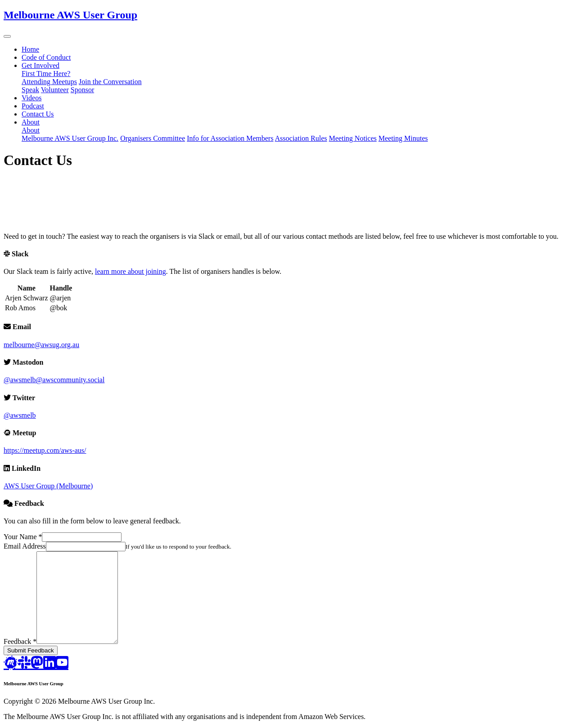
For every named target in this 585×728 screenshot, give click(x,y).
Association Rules (301, 138)
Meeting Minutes (403, 138)
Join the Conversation (110, 82)
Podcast (33, 106)
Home (30, 49)
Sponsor (82, 90)
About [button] (31, 122)
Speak (30, 90)
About (31, 130)
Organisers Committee (153, 138)
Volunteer (55, 90)
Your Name (23, 537)
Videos (31, 98)
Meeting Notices (353, 138)
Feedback (20, 641)
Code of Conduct (46, 57)
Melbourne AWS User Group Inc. (70, 138)
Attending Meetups (49, 82)
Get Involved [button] (40, 65)
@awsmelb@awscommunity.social (54, 380)
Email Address (25, 546)
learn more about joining (130, 271)
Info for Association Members (230, 138)
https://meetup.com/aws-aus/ (45, 450)
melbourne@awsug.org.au (41, 345)
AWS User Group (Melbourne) (48, 486)
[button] (7, 36)
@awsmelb (20, 415)
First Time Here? (46, 74)
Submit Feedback (31, 650)
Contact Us (38, 114)
